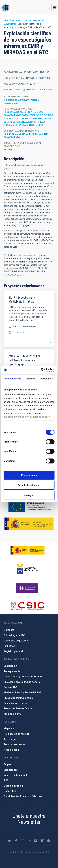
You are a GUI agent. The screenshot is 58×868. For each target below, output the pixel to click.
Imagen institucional (15, 775)
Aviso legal (10, 739)
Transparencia (16, 20)
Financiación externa (16, 703)
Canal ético (10, 791)
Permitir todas (29, 475)
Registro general (13, 651)
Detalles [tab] (30, 379)
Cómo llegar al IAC (14, 635)
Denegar (29, 495)
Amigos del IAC (12, 714)
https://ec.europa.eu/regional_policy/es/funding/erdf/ (29, 507)
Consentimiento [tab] (12, 379)
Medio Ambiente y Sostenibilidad (22, 693)
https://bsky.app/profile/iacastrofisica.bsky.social (42, 841)
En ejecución (19, 332)
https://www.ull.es (27, 588)
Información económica (35, 20)
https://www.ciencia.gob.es (28, 550)
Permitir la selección (29, 485)
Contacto (9, 630)
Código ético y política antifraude (23, 677)
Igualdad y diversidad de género (22, 682)
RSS (6, 780)
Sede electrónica (13, 786)
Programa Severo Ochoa (18, 708)
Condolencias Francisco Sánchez (23, 796)
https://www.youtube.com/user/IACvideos (36, 841)
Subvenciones (10, 24)
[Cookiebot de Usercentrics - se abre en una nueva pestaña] (41, 370)
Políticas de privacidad (17, 734)
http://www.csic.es (27, 606)
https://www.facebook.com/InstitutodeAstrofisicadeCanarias (16, 841)
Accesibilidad (11, 750)
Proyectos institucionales (18, 698)
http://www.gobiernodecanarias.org (28, 568)
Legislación (10, 666)
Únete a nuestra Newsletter (29, 819)
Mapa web (10, 728)
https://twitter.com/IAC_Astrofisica (10, 841)
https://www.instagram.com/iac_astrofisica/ (23, 841)
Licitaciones (11, 770)
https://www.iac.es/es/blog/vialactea (49, 841)
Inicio (6, 20)
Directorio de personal (16, 641)
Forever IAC (10, 687)
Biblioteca (9, 646)
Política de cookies (15, 744)
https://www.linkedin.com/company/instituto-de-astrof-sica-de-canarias (29, 841)
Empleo (8, 764)
